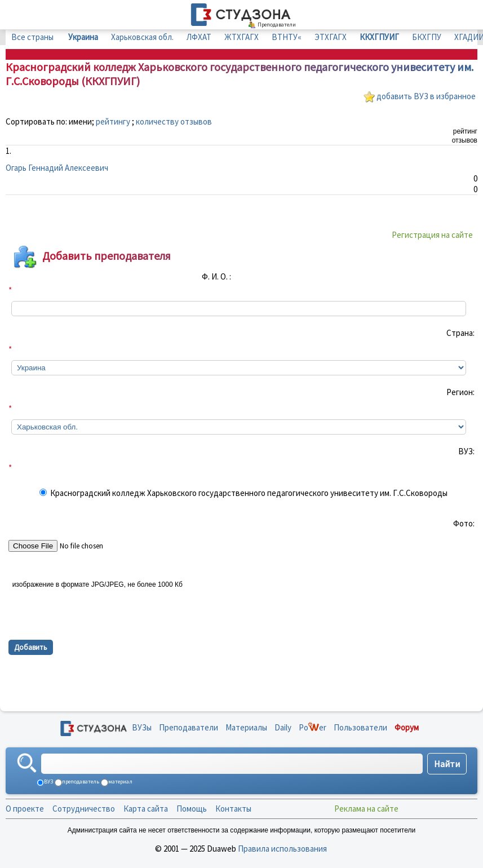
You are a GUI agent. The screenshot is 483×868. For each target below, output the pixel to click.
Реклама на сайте (366, 809)
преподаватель (80, 781)
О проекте (25, 809)
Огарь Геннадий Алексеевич (57, 168)
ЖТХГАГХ (241, 37)
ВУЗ (48, 781)
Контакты (233, 809)
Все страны (32, 37)
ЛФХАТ (199, 37)
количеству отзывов (174, 121)
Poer (313, 727)
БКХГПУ (427, 37)
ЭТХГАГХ (331, 37)
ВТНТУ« (287, 37)
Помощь (192, 809)
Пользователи (360, 727)
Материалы (246, 727)
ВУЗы (142, 727)
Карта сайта (146, 809)
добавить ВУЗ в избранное (426, 96)
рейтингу (113, 121)
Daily (283, 727)
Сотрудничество (84, 809)
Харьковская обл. (142, 37)
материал (120, 781)
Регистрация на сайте (432, 235)
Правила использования (282, 849)
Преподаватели (189, 727)
